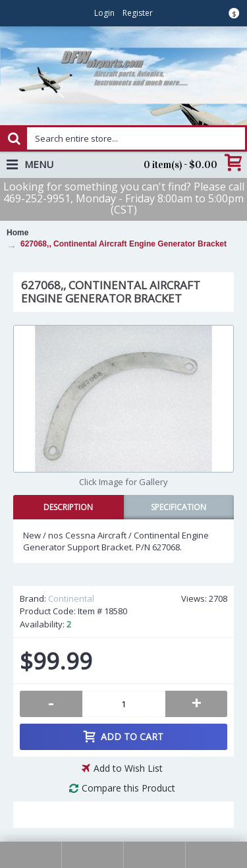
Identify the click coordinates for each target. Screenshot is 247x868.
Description (68, 507)
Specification (178, 507)
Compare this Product (128, 788)
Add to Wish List (128, 768)
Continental (71, 598)
